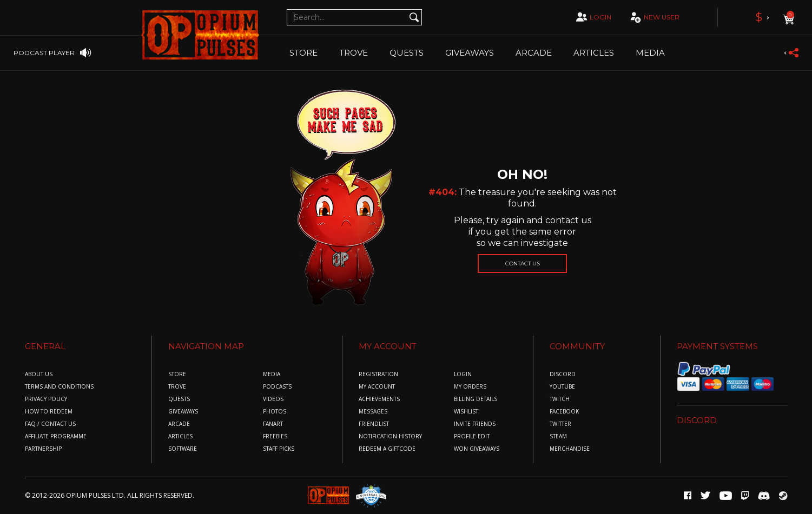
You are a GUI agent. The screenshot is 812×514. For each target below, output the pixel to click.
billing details (476, 399)
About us (39, 374)
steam (558, 436)
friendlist (374, 424)
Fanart (273, 424)
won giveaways (477, 449)
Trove (177, 387)
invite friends (475, 424)
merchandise (570, 449)
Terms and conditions (59, 387)
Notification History (390, 436)
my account (377, 387)
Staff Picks (279, 449)
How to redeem (49, 412)
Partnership (43, 449)
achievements (379, 399)
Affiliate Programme (56, 436)
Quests (407, 53)
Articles (594, 53)
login (592, 17)
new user (653, 18)
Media (650, 53)
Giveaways (470, 53)
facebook (564, 412)
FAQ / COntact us (50, 424)
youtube (562, 387)
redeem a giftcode (387, 449)
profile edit (472, 436)
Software (183, 449)
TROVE (354, 53)
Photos (275, 412)
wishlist (466, 412)
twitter (560, 424)
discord (563, 374)
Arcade (534, 53)
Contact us (523, 263)
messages (373, 412)
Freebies (275, 436)
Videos (273, 399)
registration (378, 374)
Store (303, 53)
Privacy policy (46, 399)
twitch (560, 399)
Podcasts (277, 387)
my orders (470, 387)
